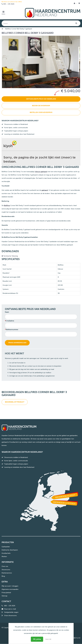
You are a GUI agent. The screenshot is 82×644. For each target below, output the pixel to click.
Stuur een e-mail (10, 609)
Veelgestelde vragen (11, 612)
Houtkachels (6, 553)
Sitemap (4, 596)
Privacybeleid (6, 593)
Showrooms (6, 570)
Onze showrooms (10, 616)
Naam (7, 312)
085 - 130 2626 (9, 4)
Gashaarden (6, 547)
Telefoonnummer (12, 330)
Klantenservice (7, 573)
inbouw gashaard (41, 172)
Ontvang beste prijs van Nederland (41, 99)
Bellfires (7, 206)
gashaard (45, 190)
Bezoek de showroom (41, 106)
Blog (3, 576)
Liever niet (48, 639)
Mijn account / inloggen (10, 586)
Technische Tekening (10, 256)
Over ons (5, 566)
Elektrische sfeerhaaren (10, 550)
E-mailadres (10, 321)
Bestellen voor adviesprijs (41, 112)
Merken (4, 557)
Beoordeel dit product (15, 402)
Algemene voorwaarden (10, 589)
